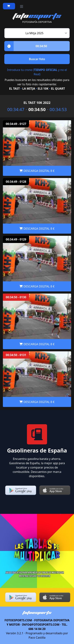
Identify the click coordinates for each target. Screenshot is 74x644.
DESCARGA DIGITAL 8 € (37, 171)
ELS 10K (43, 89)
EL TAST (14, 89)
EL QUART (58, 89)
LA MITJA (29, 89)
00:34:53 (60, 109)
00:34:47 (13, 109)
